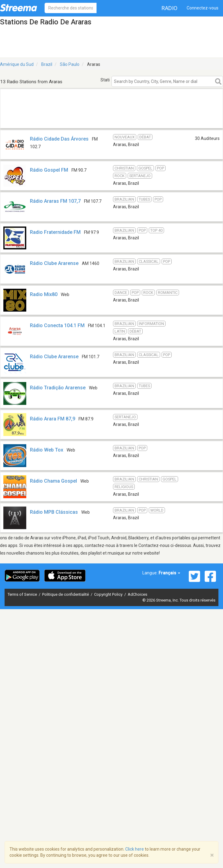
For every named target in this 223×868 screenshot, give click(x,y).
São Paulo (70, 64)
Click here (135, 849)
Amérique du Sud (17, 64)
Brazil (47, 64)
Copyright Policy (109, 594)
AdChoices (137, 594)
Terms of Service (23, 594)
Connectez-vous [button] (203, 8)
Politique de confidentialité (66, 594)
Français (169, 573)
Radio (170, 8)
